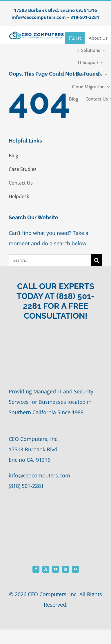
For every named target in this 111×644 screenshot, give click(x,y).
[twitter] (46, 569)
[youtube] (56, 569)
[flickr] (75, 569)
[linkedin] (65, 569)
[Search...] (50, 260)
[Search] (97, 260)
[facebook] (36, 569)
